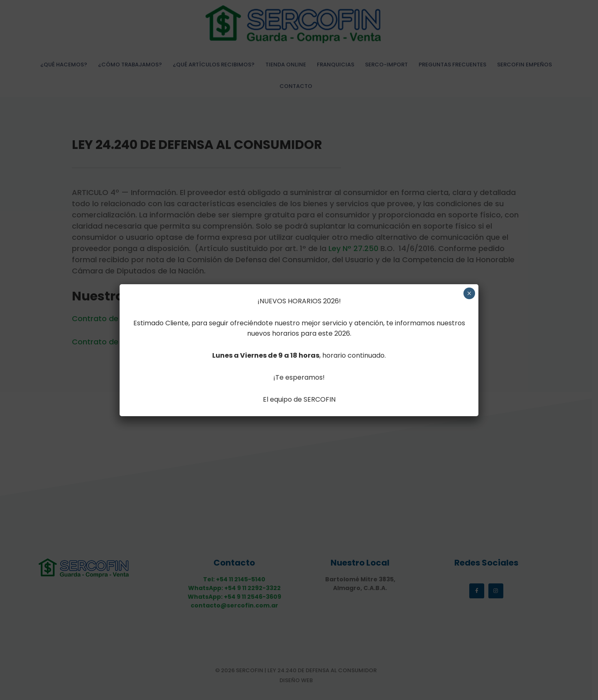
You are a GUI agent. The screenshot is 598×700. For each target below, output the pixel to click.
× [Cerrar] (469, 293)
